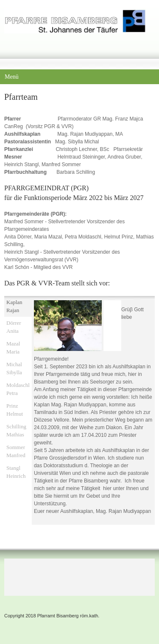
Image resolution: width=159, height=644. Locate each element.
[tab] (18, 306)
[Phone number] (19, 575)
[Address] (59, 575)
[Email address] (39, 575)
